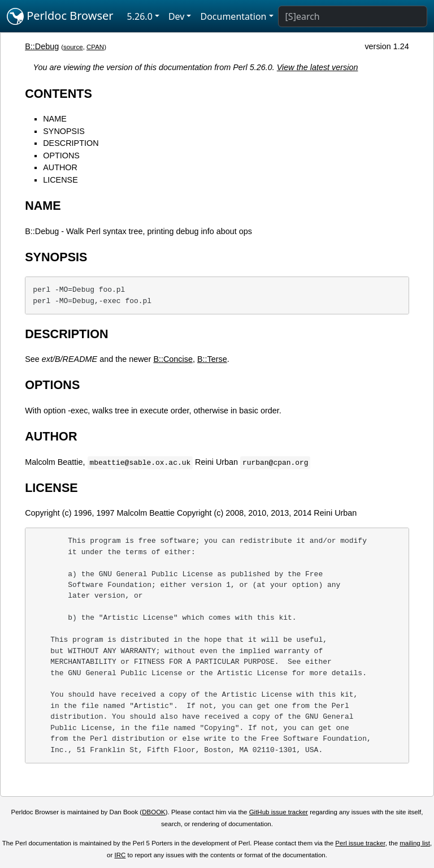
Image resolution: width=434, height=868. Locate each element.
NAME (55, 119)
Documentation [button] (233, 16)
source (73, 47)
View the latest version (318, 67)
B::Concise (173, 359)
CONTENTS (58, 94)
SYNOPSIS (64, 131)
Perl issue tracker (360, 843)
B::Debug (42, 46)
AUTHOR (60, 167)
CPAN (95, 47)
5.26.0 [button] (140, 16)
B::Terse (212, 359)
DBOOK (154, 812)
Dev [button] (177, 16)
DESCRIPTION (71, 143)
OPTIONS (61, 156)
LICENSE (60, 180)
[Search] (353, 16)
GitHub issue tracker (279, 812)
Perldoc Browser (60, 16)
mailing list (415, 843)
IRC (120, 855)
